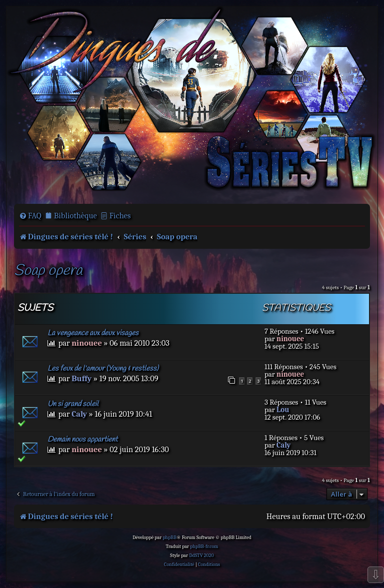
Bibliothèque (75, 216)
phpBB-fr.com (204, 547)
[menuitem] (30, 216)
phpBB (169, 538)
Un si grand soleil (73, 404)
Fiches (120, 216)
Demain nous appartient (82, 440)
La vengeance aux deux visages (93, 333)
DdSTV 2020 (201, 556)
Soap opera (48, 271)
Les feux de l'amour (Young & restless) (103, 369)
